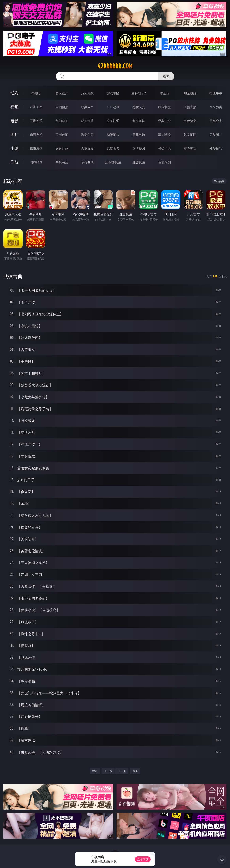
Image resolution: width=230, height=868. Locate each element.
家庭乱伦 (62, 148)
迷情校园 (139, 148)
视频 (14, 107)
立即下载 (143, 859)
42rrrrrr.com (115, 66)
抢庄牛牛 (216, 93)
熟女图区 (190, 135)
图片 (14, 135)
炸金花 (164, 93)
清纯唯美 (164, 135)
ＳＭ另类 (216, 107)
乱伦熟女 (190, 121)
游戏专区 (113, 93)
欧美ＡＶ (87, 107)
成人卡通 (87, 121)
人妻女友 (87, 148)
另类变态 (216, 121)
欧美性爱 (113, 121)
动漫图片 (113, 135)
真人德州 (62, 93)
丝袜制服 (164, 107)
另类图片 (216, 135)
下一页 (122, 771)
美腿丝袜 (139, 135)
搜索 (166, 76)
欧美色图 (87, 135)
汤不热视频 (113, 162)
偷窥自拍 (36, 135)
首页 (95, 771)
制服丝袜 (139, 121)
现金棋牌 (190, 93)
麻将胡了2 (139, 93)
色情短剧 (164, 162)
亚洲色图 (62, 135)
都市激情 (36, 148)
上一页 (108, 771)
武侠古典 (113, 148)
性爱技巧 (216, 148)
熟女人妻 (139, 107)
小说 (14, 148)
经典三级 (164, 121)
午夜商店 (62, 162)
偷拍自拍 (62, 121)
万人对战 (87, 93)
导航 (14, 162)
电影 (14, 121)
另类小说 (164, 148)
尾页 (135, 771)
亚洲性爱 (36, 121)
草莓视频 (87, 162)
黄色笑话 (190, 148)
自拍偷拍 (62, 107)
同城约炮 (36, 162)
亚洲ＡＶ (36, 107)
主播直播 (190, 107)
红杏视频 (139, 162)
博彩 (14, 93)
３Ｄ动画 (113, 107)
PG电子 (36, 93)
